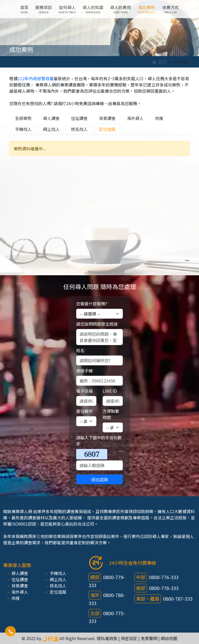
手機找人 (23, 129)
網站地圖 (169, 638)
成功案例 (147, 9)
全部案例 (23, 118)
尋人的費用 (120, 9)
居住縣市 (85, 411)
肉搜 (159, 118)
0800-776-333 (164, 577)
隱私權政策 (107, 638)
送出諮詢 (99, 479)
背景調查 (107, 118)
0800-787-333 (178, 599)
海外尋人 (135, 118)
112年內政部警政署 (36, 78)
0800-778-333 (164, 588)
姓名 (81, 350)
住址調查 (79, 118)
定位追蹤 (107, 129)
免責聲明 (149, 638)
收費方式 (170, 9)
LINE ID (110, 391)
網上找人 (51, 129)
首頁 (24, 9)
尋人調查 (51, 118)
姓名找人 (79, 129)
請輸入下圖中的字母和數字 (99, 441)
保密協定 (129, 638)
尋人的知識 (93, 9)
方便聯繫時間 (111, 414)
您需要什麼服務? (93, 304)
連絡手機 (85, 371)
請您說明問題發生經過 (98, 324)
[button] (10, 631)
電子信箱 (84, 391)
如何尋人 (67, 9)
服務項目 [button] (44, 9)
